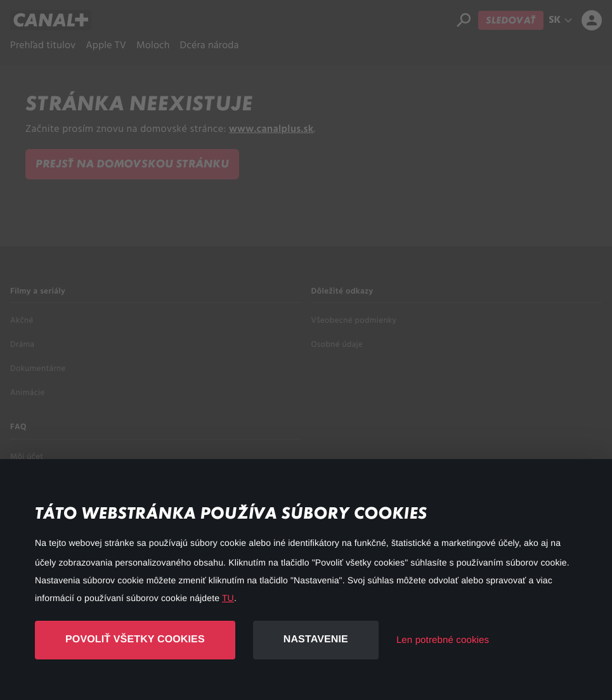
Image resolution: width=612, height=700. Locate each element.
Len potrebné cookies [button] (443, 640)
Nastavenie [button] (316, 639)
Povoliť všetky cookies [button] (135, 639)
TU (228, 598)
